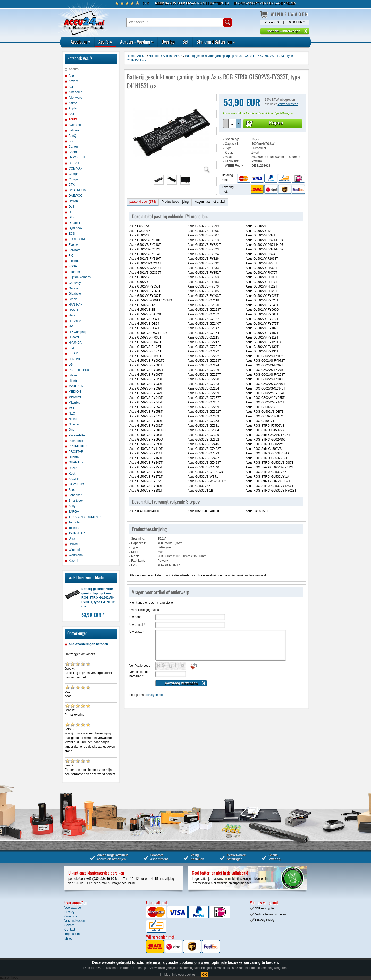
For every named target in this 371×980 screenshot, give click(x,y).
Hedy (72, 315)
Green (73, 299)
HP (71, 326)
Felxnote (74, 250)
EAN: (135, 565)
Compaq (74, 179)
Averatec (75, 125)
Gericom (74, 288)
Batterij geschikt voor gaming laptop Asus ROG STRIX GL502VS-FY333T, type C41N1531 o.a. (99, 598)
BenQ (73, 136)
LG (71, 365)
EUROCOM (77, 239)
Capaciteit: (232, 144)
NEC (72, 413)
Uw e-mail (137, 625)
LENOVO (75, 359)
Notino (73, 419)
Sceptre (74, 490)
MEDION (75, 392)
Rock (72, 474)
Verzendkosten (288, 104)
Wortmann (76, 555)
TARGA (74, 512)
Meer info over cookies (180, 975)
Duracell (74, 223)
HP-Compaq (77, 332)
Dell (71, 207)
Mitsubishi (75, 403)
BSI (71, 141)
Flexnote (74, 261)
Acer (72, 76)
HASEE (74, 310)
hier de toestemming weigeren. (266, 968)
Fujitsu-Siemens (80, 277)
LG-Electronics (79, 370)
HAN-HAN (76, 305)
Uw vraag (137, 632)
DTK (72, 217)
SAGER (74, 479)
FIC (71, 256)
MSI (71, 408)
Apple (73, 108)
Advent (73, 81)
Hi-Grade (75, 321)
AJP (71, 87)
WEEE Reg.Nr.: (236, 166)
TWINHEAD (77, 533)
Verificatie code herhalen (140, 674)
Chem (73, 152)
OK (205, 975)
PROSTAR (76, 452)
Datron (73, 201)
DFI (71, 212)
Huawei (74, 337)
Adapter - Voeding (137, 41)
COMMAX (75, 168)
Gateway (75, 283)
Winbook (75, 550)
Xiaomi (73, 561)
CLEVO (74, 163)
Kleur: (229, 153)
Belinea (74, 130)
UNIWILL (75, 544)
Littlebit (73, 381)
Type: (229, 148)
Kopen (276, 123)
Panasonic (76, 441)
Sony (72, 506)
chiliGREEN (77, 157)
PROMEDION (78, 446)
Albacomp (75, 92)
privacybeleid (154, 695)
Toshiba (74, 528)
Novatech (75, 424)
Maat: (229, 157)
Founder (74, 272)
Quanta (74, 457)
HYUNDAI (75, 343)
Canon (73, 147)
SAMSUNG (76, 484)
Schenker (75, 495)
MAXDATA (76, 386)
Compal (74, 174)
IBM (71, 348)
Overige (168, 41)
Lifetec (73, 375)
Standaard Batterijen (216, 41)
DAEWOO (76, 196)
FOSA (73, 266)
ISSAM (73, 353)
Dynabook (75, 228)
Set (186, 41)
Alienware (75, 98)
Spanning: (232, 139)
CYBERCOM (77, 190)
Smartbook (76, 501)
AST (71, 114)
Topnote (74, 522)
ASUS (73, 119)
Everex (73, 245)
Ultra (72, 539)
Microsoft (75, 397)
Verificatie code (140, 666)
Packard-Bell (77, 435)
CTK (72, 185)
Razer (73, 468)
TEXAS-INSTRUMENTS (85, 517)
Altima (73, 103)
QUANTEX (76, 462)
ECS (72, 234)
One (71, 430)
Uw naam (136, 617)
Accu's (105, 41)
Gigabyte (75, 294)
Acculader (81, 41)
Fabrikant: (232, 161)
